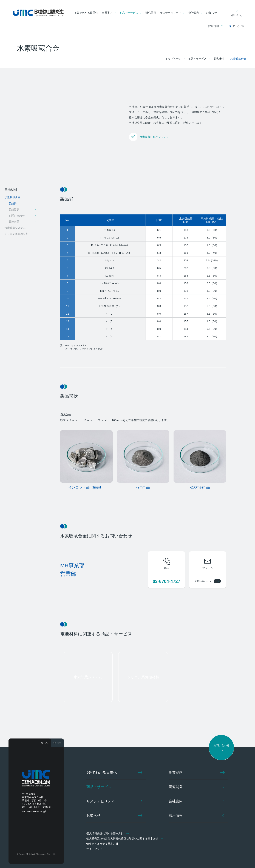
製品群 (13, 203)
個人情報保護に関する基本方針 (108, 833)
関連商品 (14, 222)
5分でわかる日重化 (87, 13)
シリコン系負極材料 (16, 234)
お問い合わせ (236, 15)
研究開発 (151, 13)
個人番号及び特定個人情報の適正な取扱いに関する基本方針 (126, 839)
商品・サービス (129, 13)
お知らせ (211, 13)
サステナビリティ (171, 13)
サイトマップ (98, 849)
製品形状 (14, 209)
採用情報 (214, 26)
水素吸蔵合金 (12, 197)
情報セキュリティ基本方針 (106, 844)
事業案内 (107, 13)
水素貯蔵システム (15, 228)
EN (242, 26)
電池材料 (11, 190)
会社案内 (194, 13)
